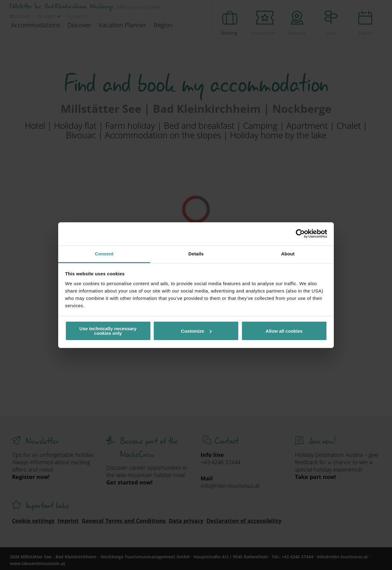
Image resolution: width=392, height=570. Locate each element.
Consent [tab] (104, 254)
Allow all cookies (284, 331)
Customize (196, 331)
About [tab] (288, 254)
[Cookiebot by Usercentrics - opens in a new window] (300, 234)
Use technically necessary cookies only (108, 331)
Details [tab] (196, 254)
